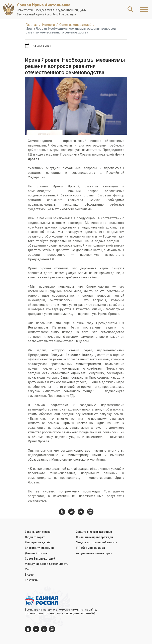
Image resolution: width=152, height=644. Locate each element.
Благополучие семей (39, 548)
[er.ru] (90, 512)
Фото (29, 569)
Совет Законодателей (40, 559)
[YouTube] (81, 512)
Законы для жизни (38, 532)
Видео (29, 575)
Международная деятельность (47, 564)
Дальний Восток (36, 553)
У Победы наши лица (90, 548)
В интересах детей (37, 542)
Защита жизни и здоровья (94, 532)
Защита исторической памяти (97, 542)
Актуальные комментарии (94, 553)
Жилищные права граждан (94, 537)
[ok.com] (62, 512)
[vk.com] (71, 512)
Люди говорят (35, 537)
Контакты (32, 580)
